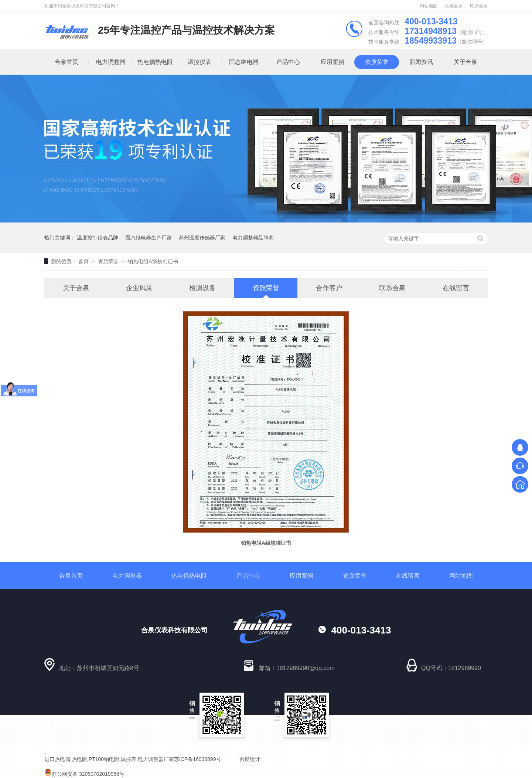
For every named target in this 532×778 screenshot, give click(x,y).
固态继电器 (244, 62)
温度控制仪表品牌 (98, 238)
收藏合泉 (454, 6)
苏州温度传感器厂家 (202, 238)
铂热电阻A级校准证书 (153, 261)
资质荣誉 (377, 62)
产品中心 (288, 62)
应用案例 (332, 62)
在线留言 (456, 288)
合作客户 (329, 288)
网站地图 (429, 6)
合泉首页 (66, 62)
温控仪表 (199, 62)
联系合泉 (479, 6)
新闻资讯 (421, 62)
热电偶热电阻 (155, 62)
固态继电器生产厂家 (149, 238)
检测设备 (202, 288)
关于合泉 (465, 62)
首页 (84, 261)
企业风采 (139, 288)
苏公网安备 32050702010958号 (84, 774)
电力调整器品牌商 (253, 238)
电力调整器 (111, 62)
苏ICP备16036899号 (198, 759)
